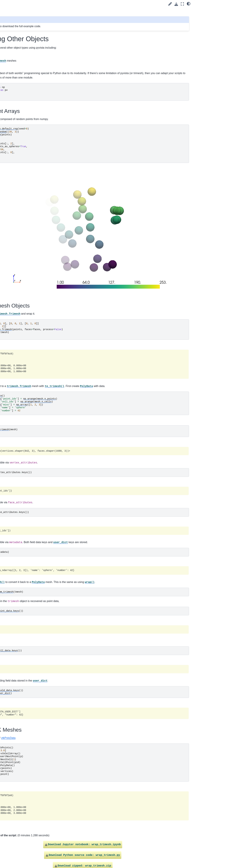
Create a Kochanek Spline (27, 108)
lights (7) (14, 72)
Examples (13, 295)
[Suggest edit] (170, 4)
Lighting (14, 514)
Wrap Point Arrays (208, 10)
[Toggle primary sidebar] (56, 4)
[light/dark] (189, 4)
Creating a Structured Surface (29, 184)
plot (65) (14, 285)
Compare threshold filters (26, 274)
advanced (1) (17, 61)
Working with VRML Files (26, 231)
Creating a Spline (22, 179)
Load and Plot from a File (26, 242)
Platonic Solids (20, 133)
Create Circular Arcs (23, 82)
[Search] (26, 36)
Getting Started (15, 45)
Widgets (14, 508)
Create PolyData (21, 149)
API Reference (15, 530)
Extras (11, 535)
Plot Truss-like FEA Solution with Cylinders (30, 202)
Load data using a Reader (26, 258)
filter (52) (15, 66)
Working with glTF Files (25, 226)
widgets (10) (16, 290)
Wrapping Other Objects (26, 269)
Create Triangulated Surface (28, 195)
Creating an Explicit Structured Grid (29, 95)
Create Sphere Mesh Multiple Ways (28, 171)
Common (15, 519)
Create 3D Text (21, 190)
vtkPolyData (87, 713)
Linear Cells (19, 220)
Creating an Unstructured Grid (29, 215)
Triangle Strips (20, 155)
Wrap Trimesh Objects (209, 15)
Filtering (14, 498)
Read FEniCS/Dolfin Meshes (28, 236)
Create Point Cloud (23, 139)
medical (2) (16, 279)
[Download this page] (176, 4)
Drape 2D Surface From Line (28, 88)
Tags (10, 56)
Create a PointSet (22, 144)
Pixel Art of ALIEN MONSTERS (29, 128)
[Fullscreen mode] (182, 4)
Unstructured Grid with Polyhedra (25, 162)
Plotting (14, 503)
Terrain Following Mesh (25, 263)
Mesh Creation (18, 301)
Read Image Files (22, 247)
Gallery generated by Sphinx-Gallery (172, 849)
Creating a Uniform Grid (25, 210)
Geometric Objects (23, 102)
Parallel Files (19, 252)
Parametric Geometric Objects (29, 123)
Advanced (15, 525)
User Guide (13, 50)
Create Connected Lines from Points (28, 115)
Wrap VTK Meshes (207, 20)
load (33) (15, 77)
